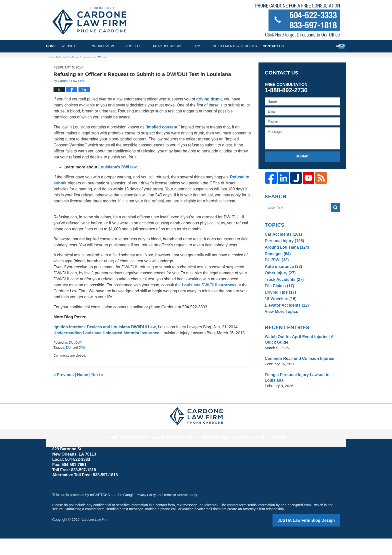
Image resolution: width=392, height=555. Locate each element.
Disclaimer (160, 451)
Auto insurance (282, 284)
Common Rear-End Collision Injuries (297, 376)
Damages (277, 271)
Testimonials (292, 46)
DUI (69, 365)
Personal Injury (283, 258)
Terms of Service (178, 512)
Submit (302, 174)
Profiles (145, 46)
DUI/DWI (75, 360)
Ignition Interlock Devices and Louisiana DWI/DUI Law (105, 345)
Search (335, 225)
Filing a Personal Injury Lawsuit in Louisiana (295, 395)
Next (97, 393)
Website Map (215, 451)
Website (80, 46)
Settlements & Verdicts (246, 46)
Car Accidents (282, 252)
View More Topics (280, 329)
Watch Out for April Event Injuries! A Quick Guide (297, 357)
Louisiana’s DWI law (118, 185)
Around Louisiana (286, 265)
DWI (82, 365)
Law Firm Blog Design (316, 537)
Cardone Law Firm (96, 537)
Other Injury (279, 290)
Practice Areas (179, 46)
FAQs (209, 46)
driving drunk (209, 117)
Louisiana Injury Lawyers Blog (89, 21)
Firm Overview (112, 46)
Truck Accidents (283, 297)
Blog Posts (266, 451)
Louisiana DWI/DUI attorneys (209, 303)
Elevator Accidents (285, 322)
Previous (64, 393)
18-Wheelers (280, 316)
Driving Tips (279, 310)
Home (57, 46)
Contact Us (326, 46)
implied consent (162, 145)
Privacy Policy (187, 451)
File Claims (278, 303)
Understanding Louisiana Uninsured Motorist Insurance (106, 351)
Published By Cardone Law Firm (298, 22)
